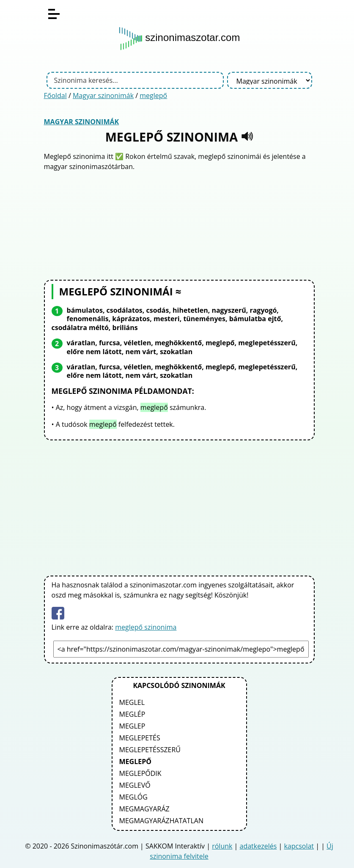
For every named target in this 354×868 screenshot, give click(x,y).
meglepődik (140, 773)
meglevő (135, 785)
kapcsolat (299, 846)
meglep (132, 726)
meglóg (133, 797)
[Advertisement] (179, 224)
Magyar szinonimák (103, 96)
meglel (132, 702)
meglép (132, 714)
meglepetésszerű (150, 750)
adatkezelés (258, 846)
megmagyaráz (144, 809)
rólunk (222, 846)
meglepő (153, 96)
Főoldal (55, 96)
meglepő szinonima (146, 627)
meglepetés (140, 738)
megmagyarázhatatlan (161, 821)
